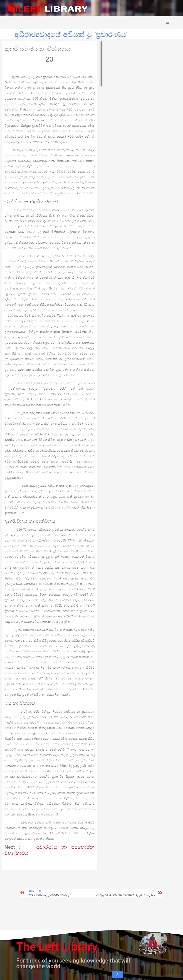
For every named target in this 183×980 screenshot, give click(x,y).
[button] (168, 23)
